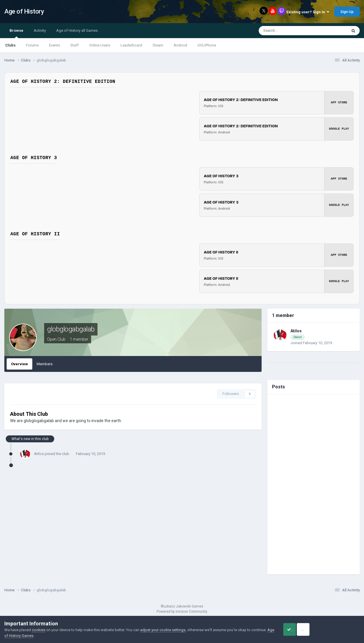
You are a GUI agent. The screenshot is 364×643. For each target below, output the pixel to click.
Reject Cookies (340, 629)
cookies (39, 630)
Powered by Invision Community (182, 612)
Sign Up (347, 12)
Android (180, 45)
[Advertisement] (314, 484)
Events (55, 45)
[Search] (290, 31)
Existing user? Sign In (308, 12)
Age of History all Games (77, 30)
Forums (32, 45)
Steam (158, 45)
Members (45, 364)
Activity (40, 30)
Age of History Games (39, 636)
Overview (19, 364)
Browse (16, 33)
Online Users (100, 45)
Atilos (39, 454)
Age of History (24, 11)
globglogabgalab (71, 329)
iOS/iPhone (207, 45)
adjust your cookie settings (163, 630)
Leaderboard (131, 45)
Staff (75, 45)
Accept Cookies (296, 629)
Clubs (10, 45)
